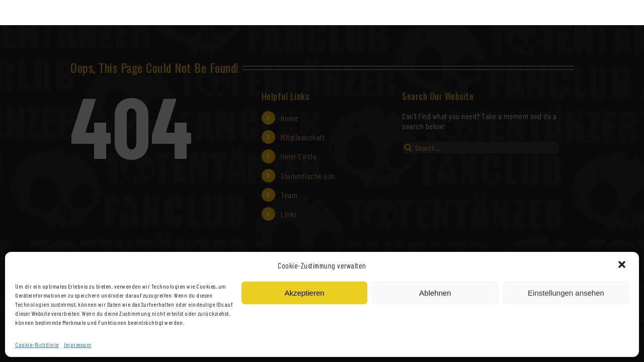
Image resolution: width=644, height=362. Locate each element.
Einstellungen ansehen (566, 293)
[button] (623, 265)
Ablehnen (435, 293)
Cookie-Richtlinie (37, 344)
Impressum (78, 344)
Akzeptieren (304, 293)
